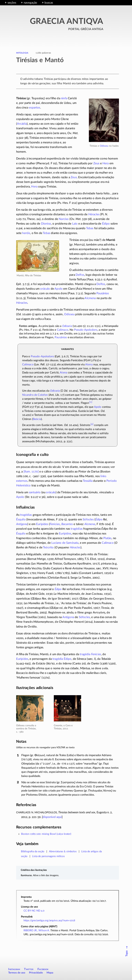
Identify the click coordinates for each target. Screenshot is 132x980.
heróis (26, 233)
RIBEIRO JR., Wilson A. (37, 930)
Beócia (37, 419)
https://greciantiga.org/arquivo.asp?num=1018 (49, 921)
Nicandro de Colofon (35, 395)
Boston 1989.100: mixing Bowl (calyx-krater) (46, 834)
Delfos (80, 275)
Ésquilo (21, 519)
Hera (106, 163)
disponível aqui (52, 817)
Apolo (59, 289)
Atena (89, 364)
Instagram (14, 969)
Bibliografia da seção (33, 851)
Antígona (22, 524)
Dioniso (46, 224)
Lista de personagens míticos (48, 856)
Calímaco (63, 330)
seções (12, 3)
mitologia (22, 53)
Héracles (94, 214)
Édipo (106, 224)
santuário (35, 492)
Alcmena (90, 298)
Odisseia (67, 326)
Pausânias (103, 293)
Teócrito (48, 547)
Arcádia (22, 124)
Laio (75, 224)
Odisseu (104, 146)
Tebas (90, 228)
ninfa (64, 98)
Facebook (43, 969)
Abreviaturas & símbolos (63, 851)
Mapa (50, 973)
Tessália (88, 481)
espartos (35, 108)
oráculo (45, 289)
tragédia (85, 654)
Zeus (96, 163)
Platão (107, 538)
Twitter (29, 969)
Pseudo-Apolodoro (42, 356)
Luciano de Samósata (65, 543)
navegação (30, 3)
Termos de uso (17, 973)
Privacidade (36, 973)
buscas (49, 3)
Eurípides (42, 524)
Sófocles (88, 519)
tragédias (26, 515)
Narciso (64, 219)
